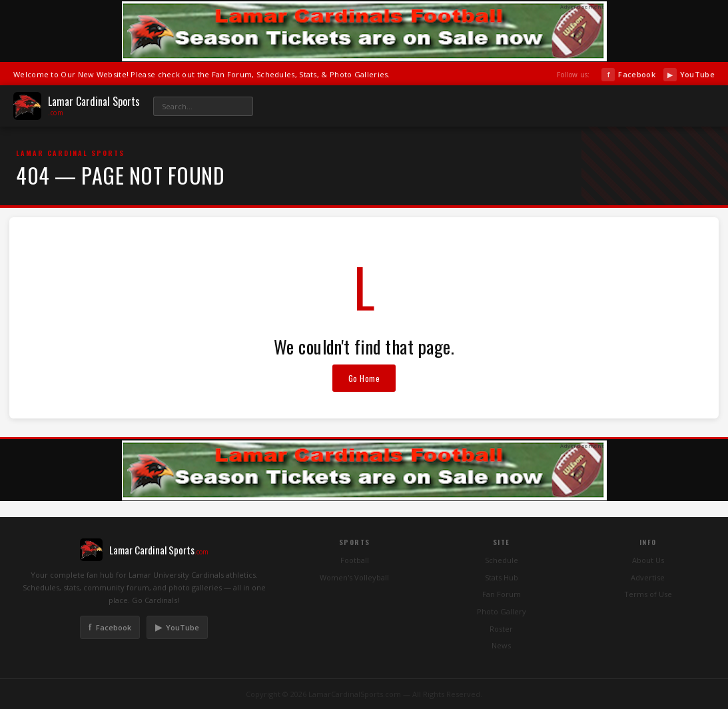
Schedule (502, 560)
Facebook (628, 75)
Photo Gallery (502, 611)
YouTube (689, 75)
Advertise (648, 577)
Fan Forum (502, 594)
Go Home (364, 378)
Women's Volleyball (354, 577)
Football (355, 560)
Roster (501, 629)
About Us (648, 560)
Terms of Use (648, 594)
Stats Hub (502, 577)
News (501, 645)
